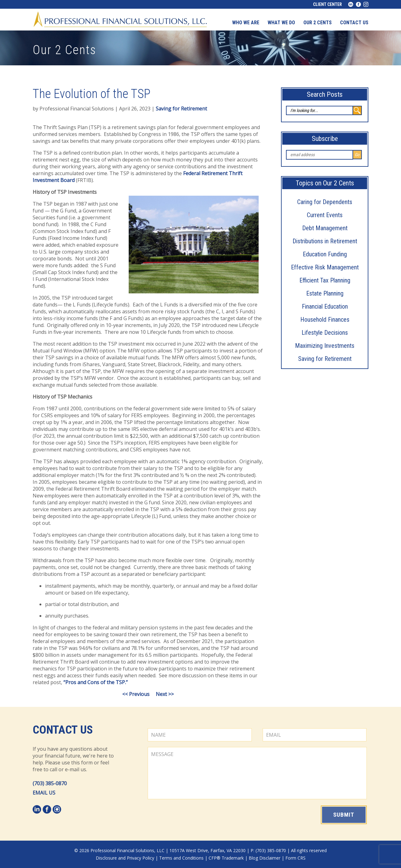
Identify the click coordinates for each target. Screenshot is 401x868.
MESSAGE (257, 773)
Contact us (354, 23)
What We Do (281, 23)
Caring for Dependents (325, 202)
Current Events (325, 215)
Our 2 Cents (318, 23)
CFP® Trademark (226, 858)
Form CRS (295, 858)
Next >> (165, 694)
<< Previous (136, 694)
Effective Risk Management (325, 267)
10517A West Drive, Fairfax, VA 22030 (207, 850)
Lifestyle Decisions (325, 333)
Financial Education (325, 306)
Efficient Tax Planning (325, 280)
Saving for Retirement (325, 359)
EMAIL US (44, 793)
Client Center (327, 4)
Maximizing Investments (325, 346)
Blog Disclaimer (265, 858)
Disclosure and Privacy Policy (125, 858)
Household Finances (325, 320)
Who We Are (246, 23)
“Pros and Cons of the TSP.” (96, 682)
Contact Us (63, 730)
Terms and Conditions (181, 858)
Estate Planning (325, 293)
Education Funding (325, 254)
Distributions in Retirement (325, 241)
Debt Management (325, 228)
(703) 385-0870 (50, 783)
